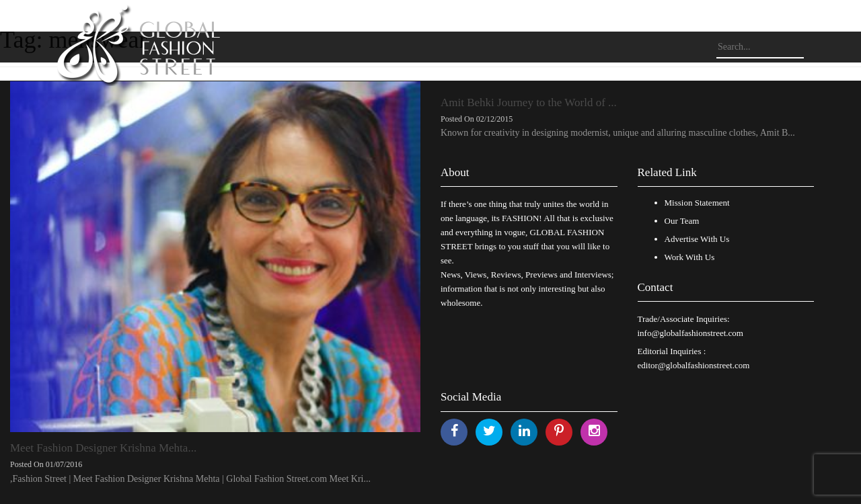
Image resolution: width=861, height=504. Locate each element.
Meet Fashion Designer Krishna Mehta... (103, 448)
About (455, 172)
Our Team (682, 221)
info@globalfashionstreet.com (690, 333)
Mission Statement (697, 203)
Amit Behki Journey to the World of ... (529, 102)
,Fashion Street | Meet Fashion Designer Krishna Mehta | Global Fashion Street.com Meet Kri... (190, 479)
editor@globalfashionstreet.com (694, 365)
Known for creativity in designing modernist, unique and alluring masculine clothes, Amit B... (618, 133)
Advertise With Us (697, 239)
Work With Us (690, 257)
